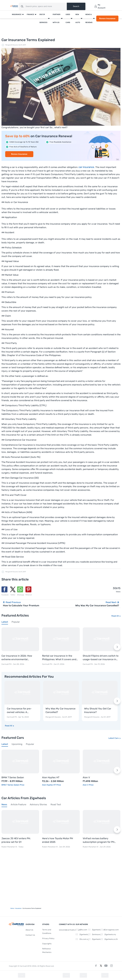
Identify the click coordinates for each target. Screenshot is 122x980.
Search (76, 6)
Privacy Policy (48, 938)
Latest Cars (114, 738)
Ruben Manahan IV (9, 847)
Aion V (86, 778)
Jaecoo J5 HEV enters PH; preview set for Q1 (16, 840)
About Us (29, 930)
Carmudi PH (7, 664)
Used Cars (68, 18)
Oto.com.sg (82, 939)
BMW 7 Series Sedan (13, 778)
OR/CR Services (43, 18)
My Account (100, 6)
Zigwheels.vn (94, 939)
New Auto (78, 18)
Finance (30, 14)
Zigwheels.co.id (95, 930)
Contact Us (30, 935)
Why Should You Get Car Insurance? (98, 710)
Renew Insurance (107, 18)
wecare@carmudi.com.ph (70, 930)
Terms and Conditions (47, 931)
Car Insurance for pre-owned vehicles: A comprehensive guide (19, 711)
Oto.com (81, 930)
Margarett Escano (12, 45)
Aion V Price (88, 785)
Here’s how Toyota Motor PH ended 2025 (58, 840)
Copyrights (47, 944)
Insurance (17, 14)
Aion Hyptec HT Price (51, 785)
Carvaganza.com (109, 930)
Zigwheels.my (107, 934)
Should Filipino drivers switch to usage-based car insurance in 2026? (101, 658)
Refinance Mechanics (47, 950)
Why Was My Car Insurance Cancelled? (60, 710)
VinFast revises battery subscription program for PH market (98, 840)
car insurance (86, 167)
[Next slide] (117, 647)
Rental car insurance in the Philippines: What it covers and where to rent (59, 658)
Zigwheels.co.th (108, 939)
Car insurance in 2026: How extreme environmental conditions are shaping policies (19, 658)
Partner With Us (56, 18)
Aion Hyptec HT (51, 778)
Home (12, 908)
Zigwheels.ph (82, 934)
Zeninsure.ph (94, 934)
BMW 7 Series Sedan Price (13, 785)
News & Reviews (89, 18)
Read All (115, 616)
